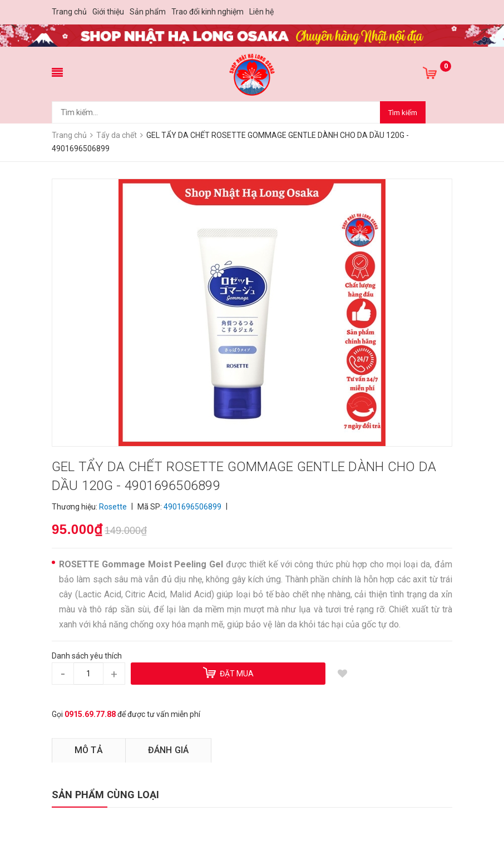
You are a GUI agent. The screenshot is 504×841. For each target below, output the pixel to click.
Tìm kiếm (403, 113)
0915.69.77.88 (90, 714)
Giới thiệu (108, 12)
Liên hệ (261, 12)
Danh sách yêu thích (87, 656)
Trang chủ (69, 12)
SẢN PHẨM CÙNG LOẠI (105, 795)
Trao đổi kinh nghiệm (207, 12)
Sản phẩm (148, 12)
